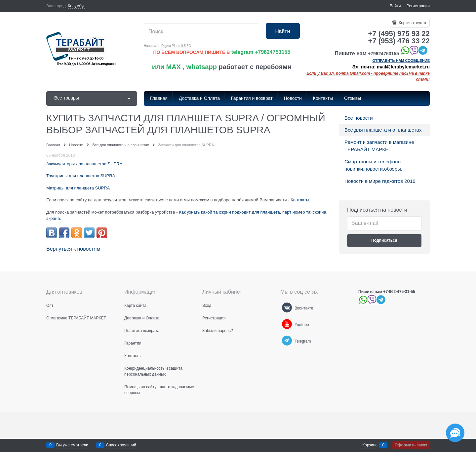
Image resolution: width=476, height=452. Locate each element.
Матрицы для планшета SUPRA (78, 188)
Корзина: (412, 23)
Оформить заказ (411, 445)
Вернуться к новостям (73, 249)
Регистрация (418, 6)
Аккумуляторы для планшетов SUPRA (84, 164)
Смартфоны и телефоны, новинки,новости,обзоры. (374, 165)
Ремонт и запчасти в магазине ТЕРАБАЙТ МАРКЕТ (379, 146)
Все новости (359, 118)
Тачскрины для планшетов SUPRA (81, 176)
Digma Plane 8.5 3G (176, 46)
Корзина (370, 445)
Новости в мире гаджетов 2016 (380, 181)
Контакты (300, 200)
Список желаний (121, 445)
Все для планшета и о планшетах (383, 130)
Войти (395, 6)
